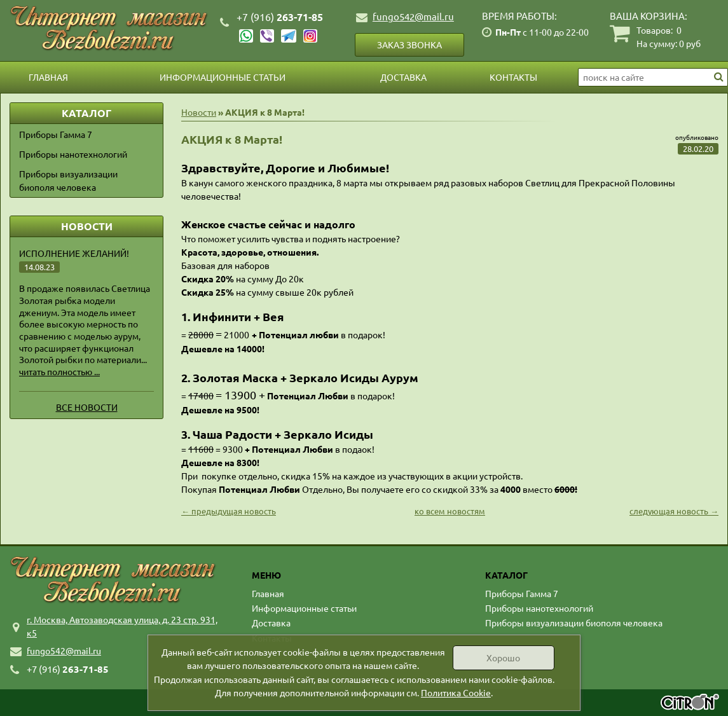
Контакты (513, 77)
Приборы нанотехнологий (73, 154)
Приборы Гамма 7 (56, 134)
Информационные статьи (223, 77)
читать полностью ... (59, 371)
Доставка (403, 77)
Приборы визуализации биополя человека (68, 180)
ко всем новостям (450, 511)
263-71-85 (280, 17)
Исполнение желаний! (74, 253)
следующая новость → (674, 511)
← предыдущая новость (229, 511)
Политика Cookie (456, 692)
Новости (199, 112)
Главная (48, 77)
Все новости (87, 407)
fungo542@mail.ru (413, 16)
